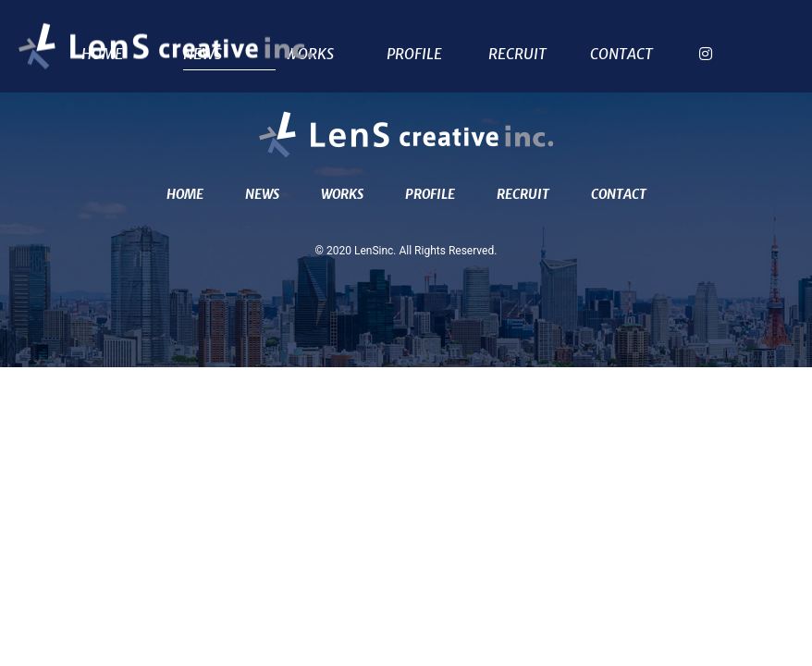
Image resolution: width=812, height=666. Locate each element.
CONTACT (621, 55)
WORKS (309, 55)
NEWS (262, 194)
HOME (185, 194)
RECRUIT (517, 55)
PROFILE (414, 55)
